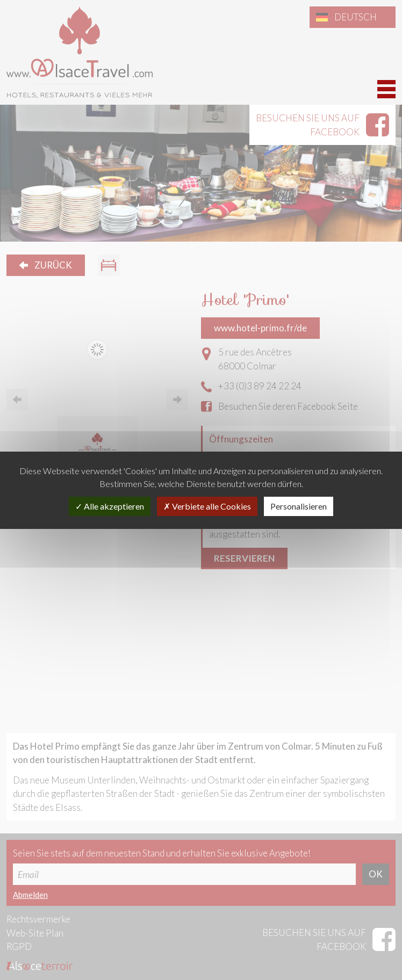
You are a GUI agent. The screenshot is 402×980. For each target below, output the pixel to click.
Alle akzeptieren (110, 506)
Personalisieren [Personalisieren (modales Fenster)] (299, 506)
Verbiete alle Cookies (207, 506)
